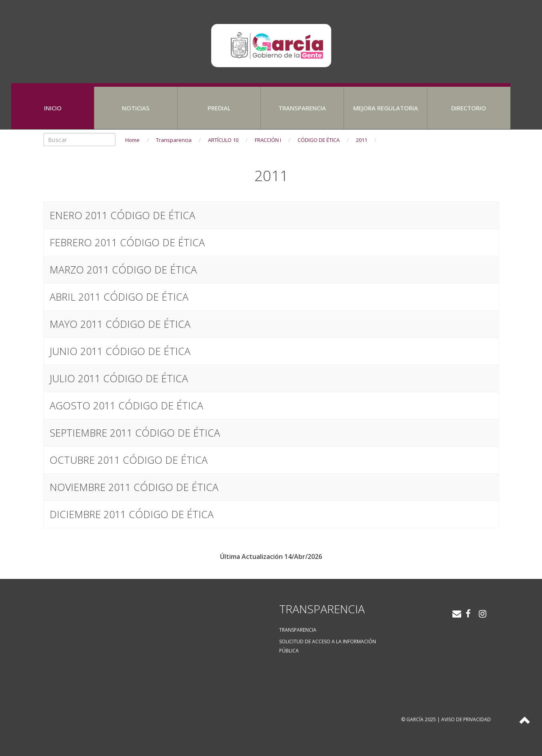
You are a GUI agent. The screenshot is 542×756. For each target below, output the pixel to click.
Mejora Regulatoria (386, 108)
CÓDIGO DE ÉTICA (319, 140)
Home (132, 140)
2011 (362, 140)
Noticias (136, 108)
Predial (219, 108)
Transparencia (302, 108)
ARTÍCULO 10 (223, 140)
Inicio (53, 108)
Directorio (469, 108)
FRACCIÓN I (268, 140)
